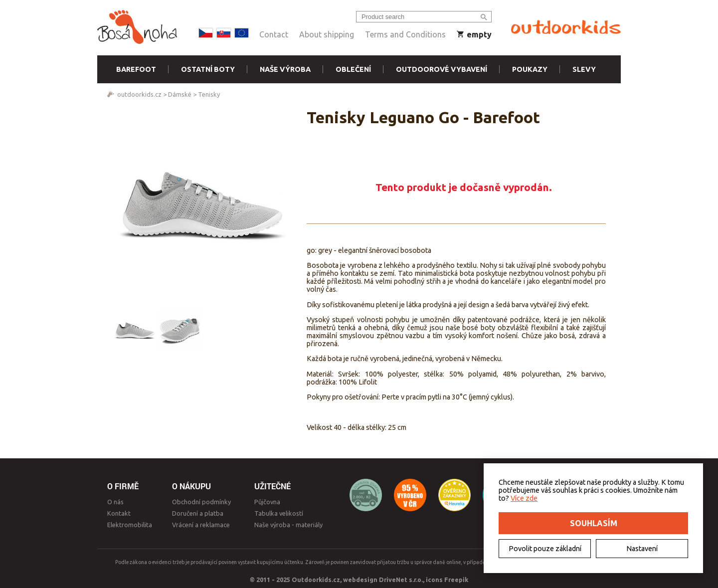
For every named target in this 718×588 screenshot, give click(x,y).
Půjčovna (267, 502)
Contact (274, 34)
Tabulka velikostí (279, 513)
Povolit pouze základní (545, 549)
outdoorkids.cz (139, 94)
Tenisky (209, 94)
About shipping (327, 34)
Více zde (524, 498)
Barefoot (136, 69)
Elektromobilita (130, 525)
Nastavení (642, 549)
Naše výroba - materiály (288, 525)
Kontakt (119, 513)
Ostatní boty (208, 69)
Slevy (584, 69)
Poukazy (530, 69)
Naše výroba (285, 69)
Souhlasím (594, 523)
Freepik (456, 580)
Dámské (180, 94)
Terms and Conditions (405, 34)
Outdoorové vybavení (442, 69)
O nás (115, 502)
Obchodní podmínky (201, 502)
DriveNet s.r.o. (401, 580)
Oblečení (353, 69)
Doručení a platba (198, 513)
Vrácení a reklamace (201, 525)
